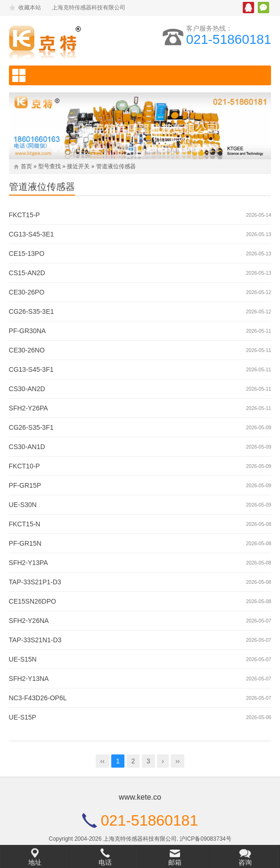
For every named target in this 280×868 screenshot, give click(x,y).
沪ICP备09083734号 (205, 839)
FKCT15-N (25, 524)
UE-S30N (23, 505)
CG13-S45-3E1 (32, 234)
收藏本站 (30, 8)
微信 (264, 8)
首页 (26, 166)
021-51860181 (229, 39)
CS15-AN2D (27, 273)
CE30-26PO (27, 292)
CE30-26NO (27, 350)
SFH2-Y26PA (29, 408)
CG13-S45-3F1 (31, 369)
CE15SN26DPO (33, 601)
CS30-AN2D (27, 389)
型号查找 (49, 166)
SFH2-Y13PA (29, 563)
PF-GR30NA (28, 331)
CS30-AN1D (27, 447)
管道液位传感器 (116, 166)
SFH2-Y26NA (29, 621)
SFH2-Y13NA (29, 679)
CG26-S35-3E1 (32, 311)
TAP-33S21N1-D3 (35, 640)
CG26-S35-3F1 (31, 427)
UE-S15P (23, 717)
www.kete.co (140, 797)
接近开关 (78, 166)
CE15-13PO (27, 254)
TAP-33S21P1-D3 (35, 582)
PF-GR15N (25, 543)
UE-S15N (23, 659)
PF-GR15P (25, 485)
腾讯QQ (248, 8)
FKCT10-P (25, 466)
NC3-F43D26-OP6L (38, 698)
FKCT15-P (25, 215)
